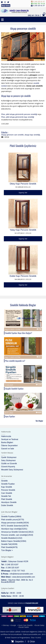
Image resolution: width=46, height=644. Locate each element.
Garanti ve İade (8, 449)
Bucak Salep (40, 625)
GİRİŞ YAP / (31, 15)
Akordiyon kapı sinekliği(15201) (14, 529)
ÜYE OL (37, 15)
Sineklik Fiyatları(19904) (11, 517)
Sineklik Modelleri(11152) (12, 538)
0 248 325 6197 (12, 565)
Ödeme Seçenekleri (9, 446)
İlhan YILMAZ (36, 638)
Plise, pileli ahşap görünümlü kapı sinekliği (18, 117)
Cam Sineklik (7, 493)
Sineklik (4, 481)
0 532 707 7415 (18, 571)
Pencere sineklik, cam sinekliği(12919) (17, 535)
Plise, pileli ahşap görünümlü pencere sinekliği (19, 114)
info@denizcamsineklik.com (21, 574)
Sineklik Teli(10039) (9, 544)
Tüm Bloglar (39, 421)
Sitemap (6, 625)
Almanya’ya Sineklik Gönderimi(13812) (17, 532)
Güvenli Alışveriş (8, 467)
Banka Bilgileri (7, 442)
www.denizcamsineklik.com (24, 577)
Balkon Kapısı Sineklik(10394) (14, 541)
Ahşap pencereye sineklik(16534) (15, 523)
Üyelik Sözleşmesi (9, 457)
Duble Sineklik (7, 505)
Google (13, 625)
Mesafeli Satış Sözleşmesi (12, 470)
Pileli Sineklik (7, 499)
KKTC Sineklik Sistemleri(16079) (15, 526)
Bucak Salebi (24, 627)
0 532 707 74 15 (38, 4)
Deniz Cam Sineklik (25, 625)
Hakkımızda (6, 436)
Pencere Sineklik (8, 490)
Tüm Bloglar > (7, 550)
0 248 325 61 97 (38, 2)
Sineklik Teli (6, 496)
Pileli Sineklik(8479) (9, 547)
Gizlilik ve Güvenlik (9, 464)
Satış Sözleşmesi (8, 460)
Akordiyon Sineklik (9, 502)
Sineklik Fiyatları (8, 484)
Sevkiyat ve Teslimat (10, 439)
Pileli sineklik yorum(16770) (13, 520)
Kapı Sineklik (7, 487)
